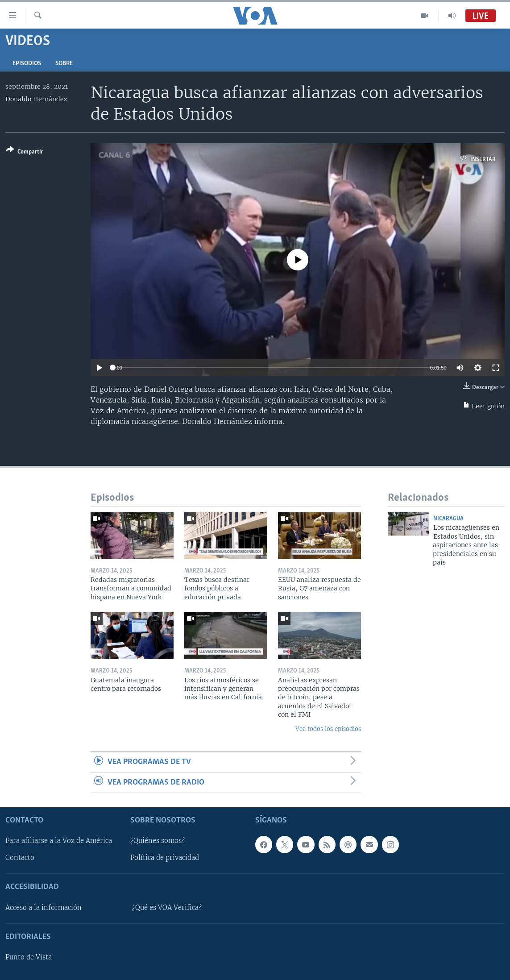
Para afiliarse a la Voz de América (59, 841)
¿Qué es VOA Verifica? (167, 908)
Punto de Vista (29, 957)
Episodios (27, 64)
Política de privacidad (165, 858)
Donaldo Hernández (36, 99)
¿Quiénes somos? (158, 841)
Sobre (64, 64)
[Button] (24, 152)
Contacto (20, 858)
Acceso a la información (44, 908)
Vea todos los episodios (328, 729)
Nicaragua (448, 519)
